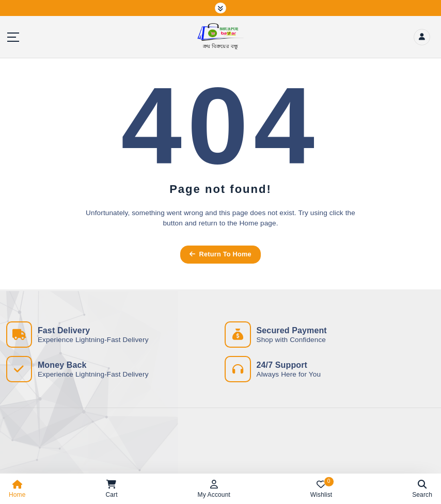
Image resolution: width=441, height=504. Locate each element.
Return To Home (220, 254)
